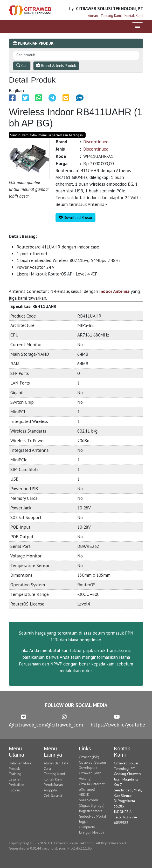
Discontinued (96, 142)
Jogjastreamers (91, 811)
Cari (22, 66)
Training (15, 774)
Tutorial (15, 790)
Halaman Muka (20, 763)
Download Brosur (76, 217)
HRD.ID (84, 795)
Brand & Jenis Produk (56, 66)
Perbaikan (16, 785)
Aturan (93, 16)
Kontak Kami (134, 16)
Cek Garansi (53, 796)
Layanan (15, 779)
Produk (14, 769)
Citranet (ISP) (89, 757)
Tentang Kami (111, 16)
